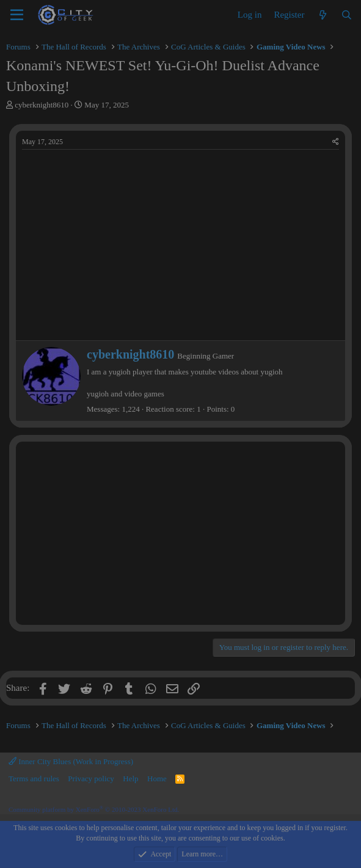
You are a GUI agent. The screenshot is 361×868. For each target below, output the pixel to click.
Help (130, 779)
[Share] (336, 142)
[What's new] (322, 15)
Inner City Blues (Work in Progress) (71, 761)
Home (157, 779)
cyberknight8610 (42, 105)
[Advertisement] (180, 533)
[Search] (347, 15)
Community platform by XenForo (94, 809)
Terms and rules (34, 779)
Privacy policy (91, 779)
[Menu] (17, 15)
